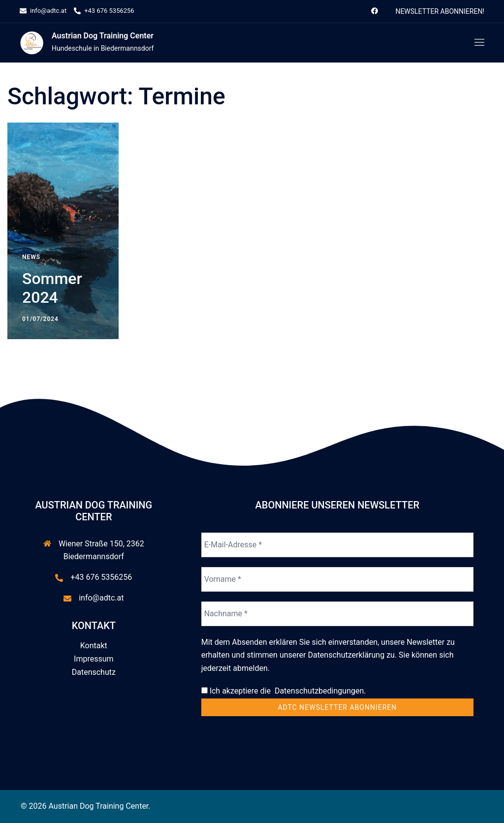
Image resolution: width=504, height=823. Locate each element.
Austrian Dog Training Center (103, 36)
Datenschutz (94, 672)
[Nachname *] (337, 614)
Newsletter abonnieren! (440, 11)
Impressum (94, 659)
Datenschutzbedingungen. (318, 691)
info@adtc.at (101, 598)
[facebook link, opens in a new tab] (374, 11)
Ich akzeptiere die (284, 691)
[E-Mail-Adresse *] (337, 545)
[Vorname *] (337, 579)
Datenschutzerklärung (346, 655)
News (31, 257)
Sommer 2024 (52, 288)
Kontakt (94, 646)
